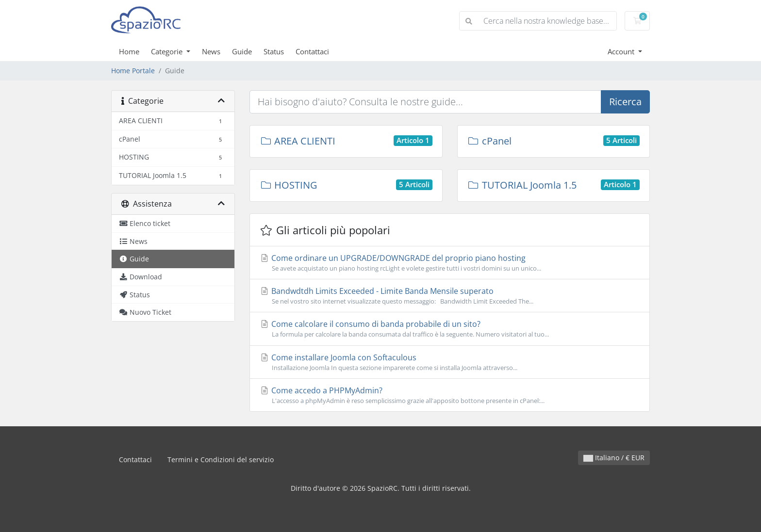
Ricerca (625, 102)
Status (274, 51)
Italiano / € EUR (614, 458)
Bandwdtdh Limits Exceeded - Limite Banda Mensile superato (450, 296)
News (211, 51)
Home (129, 51)
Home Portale (133, 71)
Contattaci (312, 51)
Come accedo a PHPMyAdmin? (450, 395)
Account (622, 51)
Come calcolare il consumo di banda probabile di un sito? (450, 329)
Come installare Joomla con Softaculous (450, 362)
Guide (242, 51)
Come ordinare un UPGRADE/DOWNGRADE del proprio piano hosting (450, 263)
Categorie (168, 51)
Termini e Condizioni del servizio (221, 459)
